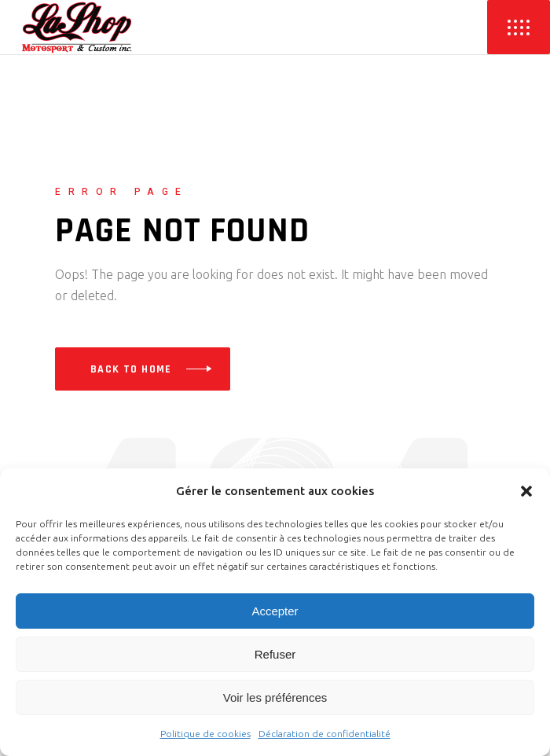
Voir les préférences (275, 697)
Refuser (275, 654)
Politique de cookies (205, 734)
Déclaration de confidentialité (324, 734)
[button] (526, 491)
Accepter (275, 611)
